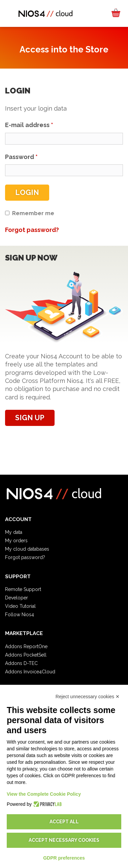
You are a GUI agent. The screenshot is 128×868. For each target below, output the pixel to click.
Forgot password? (25, 557)
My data (14, 532)
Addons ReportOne (26, 646)
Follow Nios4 (20, 615)
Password (21, 157)
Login (27, 192)
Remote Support (23, 589)
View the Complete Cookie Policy (44, 794)
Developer (17, 598)
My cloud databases (27, 549)
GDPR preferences (64, 858)
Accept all (64, 822)
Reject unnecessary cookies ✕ (88, 697)
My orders (16, 541)
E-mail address (29, 125)
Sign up (30, 418)
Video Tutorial (20, 606)
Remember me (33, 213)
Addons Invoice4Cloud (30, 672)
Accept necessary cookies (64, 840)
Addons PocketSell (26, 655)
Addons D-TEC (21, 663)
